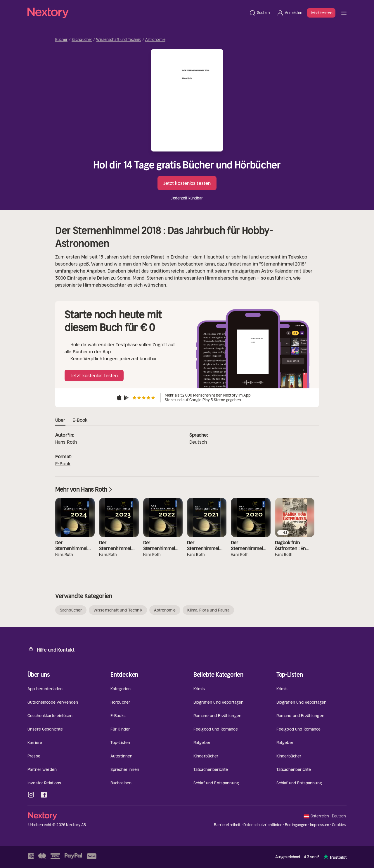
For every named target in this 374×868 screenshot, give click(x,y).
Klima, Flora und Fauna (208, 610)
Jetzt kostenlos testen (187, 183)
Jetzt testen (321, 13)
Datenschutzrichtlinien (263, 825)
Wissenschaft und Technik (118, 40)
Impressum (320, 825)
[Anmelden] (289, 13)
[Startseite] (136, 13)
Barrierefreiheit (227, 825)
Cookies (339, 825)
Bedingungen (296, 825)
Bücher (61, 40)
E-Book (63, 464)
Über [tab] (60, 420)
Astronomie (155, 40)
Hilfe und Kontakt (51, 649)
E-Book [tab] (80, 420)
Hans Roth (66, 442)
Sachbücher (82, 40)
